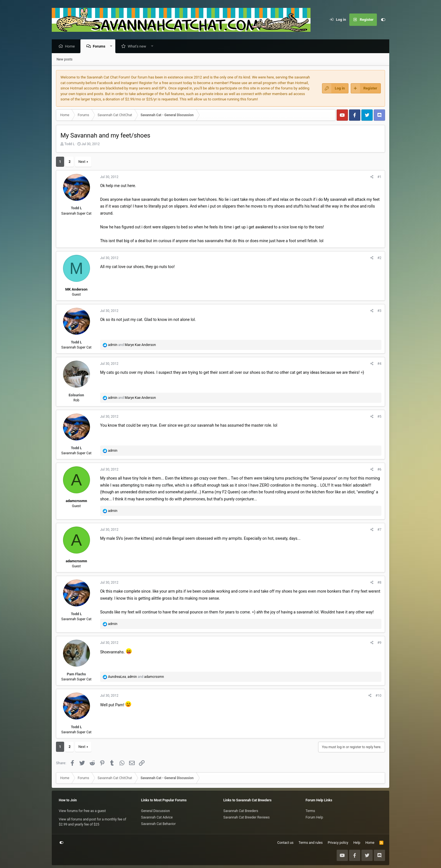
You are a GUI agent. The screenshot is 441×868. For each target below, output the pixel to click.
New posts (65, 60)
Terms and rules (310, 843)
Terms (310, 811)
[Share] (372, 177)
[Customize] (383, 20)
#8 (379, 583)
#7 (379, 530)
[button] (113, 47)
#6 (379, 470)
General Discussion (156, 811)
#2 (379, 258)
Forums (100, 47)
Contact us (285, 843)
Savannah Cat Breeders (241, 811)
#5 (379, 417)
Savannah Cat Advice (157, 817)
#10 (378, 696)
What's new (138, 47)
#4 (379, 364)
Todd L (69, 144)
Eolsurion (76, 395)
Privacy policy (338, 843)
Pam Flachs (76, 674)
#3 (379, 311)
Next (82, 162)
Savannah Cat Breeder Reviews (247, 817)
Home (71, 47)
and (132, 345)
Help (357, 843)
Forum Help (314, 817)
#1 (379, 177)
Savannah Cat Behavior (158, 824)
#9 (379, 643)
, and (136, 677)
